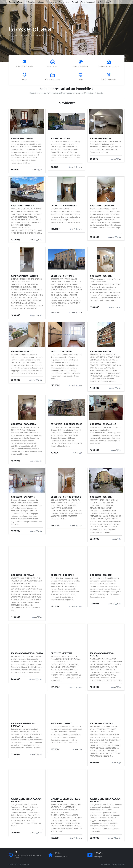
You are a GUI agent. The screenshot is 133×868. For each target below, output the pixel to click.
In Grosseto (30, 2)
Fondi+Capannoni (88, 2)
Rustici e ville (64, 2)
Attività (108, 2)
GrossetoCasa (16, 2)
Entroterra (52, 2)
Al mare (41, 2)
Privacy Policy (105, 864)
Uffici (100, 2)
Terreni (75, 2)
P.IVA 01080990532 (118, 864)
